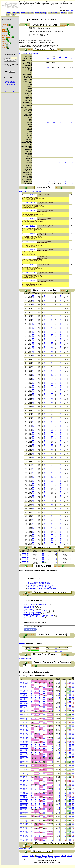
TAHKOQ (24, 558)
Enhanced (5, 43)
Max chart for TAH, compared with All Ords (36, 611)
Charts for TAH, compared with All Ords (35, 605)
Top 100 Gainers (10, 83)
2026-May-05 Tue (24, 685)
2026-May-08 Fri (24, 681)
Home (8, 13)
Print (8, 14)
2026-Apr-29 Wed (24, 690)
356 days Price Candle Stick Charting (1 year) (41, 585)
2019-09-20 (32, 218)
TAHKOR (24, 560)
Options (4, 31)
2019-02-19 (32, 249)
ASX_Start (16, 13)
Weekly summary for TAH (27, 658)
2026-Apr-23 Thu (24, 696)
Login (68, 10)
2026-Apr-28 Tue (24, 692)
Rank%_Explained (27, 13)
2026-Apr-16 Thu (24, 702)
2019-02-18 (32, 257)
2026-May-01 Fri (24, 688)
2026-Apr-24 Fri (23, 694)
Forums (64, 13)
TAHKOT (24, 561)
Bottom (4, 47)
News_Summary (54, 13)
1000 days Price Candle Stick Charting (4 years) (42, 588)
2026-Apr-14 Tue (24, 705)
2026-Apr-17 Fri (23, 701)
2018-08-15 (32, 280)
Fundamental (6, 27)
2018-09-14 (32, 265)
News (4, 29)
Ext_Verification (7, 37)
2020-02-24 (32, 210)
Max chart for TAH (29, 606)
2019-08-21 (32, 234)
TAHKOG (24, 557)
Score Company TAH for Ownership (30, 192)
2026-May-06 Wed (24, 684)
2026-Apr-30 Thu (24, 689)
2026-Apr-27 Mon (24, 693)
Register (72, 10)
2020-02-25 (32, 203)
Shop (70, 13)
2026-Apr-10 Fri (23, 708)
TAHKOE (24, 556)
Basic (4, 45)
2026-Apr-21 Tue (24, 698)
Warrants (5, 33)
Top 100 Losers (10, 84)
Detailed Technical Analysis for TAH (34, 612)
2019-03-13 (32, 242)
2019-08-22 (32, 226)
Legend (22, 643)
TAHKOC (24, 554)
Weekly (4, 41)
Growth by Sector (10, 81)
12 (23, 280)
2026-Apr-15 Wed (24, 704)
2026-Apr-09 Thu (24, 709)
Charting (5, 35)
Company (5, 25)
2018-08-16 (32, 273)
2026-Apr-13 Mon (24, 706)
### (43, 55)
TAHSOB (24, 562)
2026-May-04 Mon (24, 686)
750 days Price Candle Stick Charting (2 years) (42, 587)
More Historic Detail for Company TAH (31, 53)
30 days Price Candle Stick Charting (38, 582)
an (25, 195)
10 (23, 265)
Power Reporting (41, 13)
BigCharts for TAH (29, 608)
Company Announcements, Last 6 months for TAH (38, 615)
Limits (4, 39)
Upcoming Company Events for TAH (34, 617)
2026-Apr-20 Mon (24, 700)
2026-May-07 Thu (24, 682)
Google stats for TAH (30, 609)
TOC (28, 25)
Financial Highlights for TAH (32, 614)
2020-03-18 (32, 195)
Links (13, 14)
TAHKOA (24, 553)
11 (23, 273)
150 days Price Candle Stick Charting (39, 584)
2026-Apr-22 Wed (24, 697)
